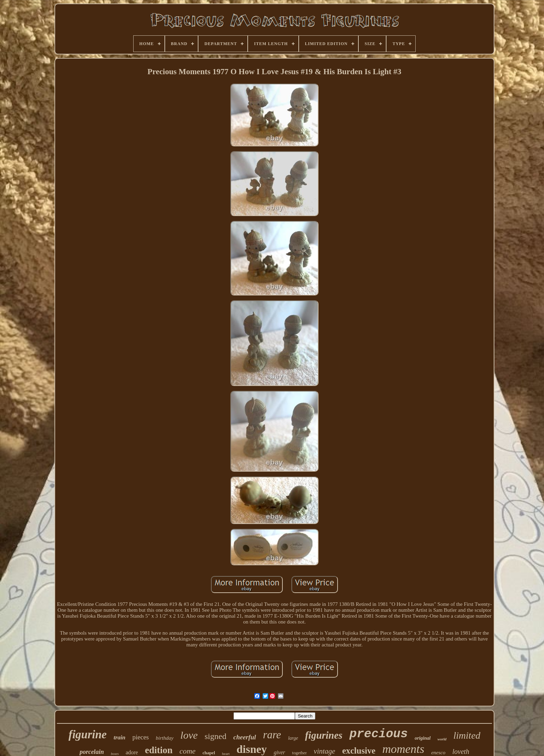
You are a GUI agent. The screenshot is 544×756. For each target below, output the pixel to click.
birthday (165, 738)
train (119, 737)
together (300, 753)
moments (403, 749)
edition (159, 750)
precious (379, 734)
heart (226, 754)
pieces (140, 737)
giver (279, 752)
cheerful (244, 737)
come (187, 751)
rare (272, 735)
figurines (324, 735)
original (423, 738)
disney (252, 749)
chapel (209, 753)
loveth (461, 751)
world (442, 739)
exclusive (359, 751)
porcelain (92, 752)
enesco (438, 753)
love (189, 735)
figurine (87, 734)
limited (467, 735)
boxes (115, 754)
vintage (324, 751)
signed (216, 736)
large (293, 738)
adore (132, 752)
